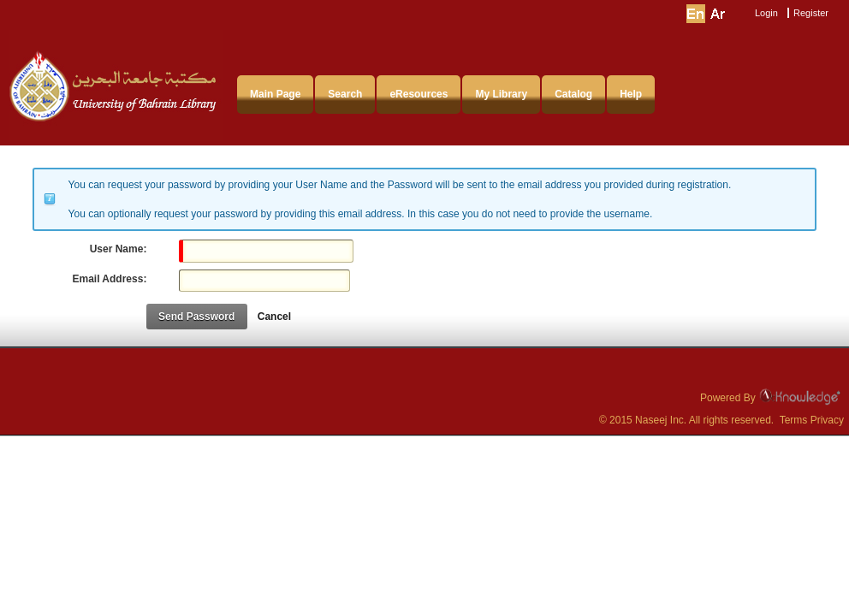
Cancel (274, 317)
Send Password (196, 317)
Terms (794, 420)
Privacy (827, 420)
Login (766, 13)
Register (811, 13)
